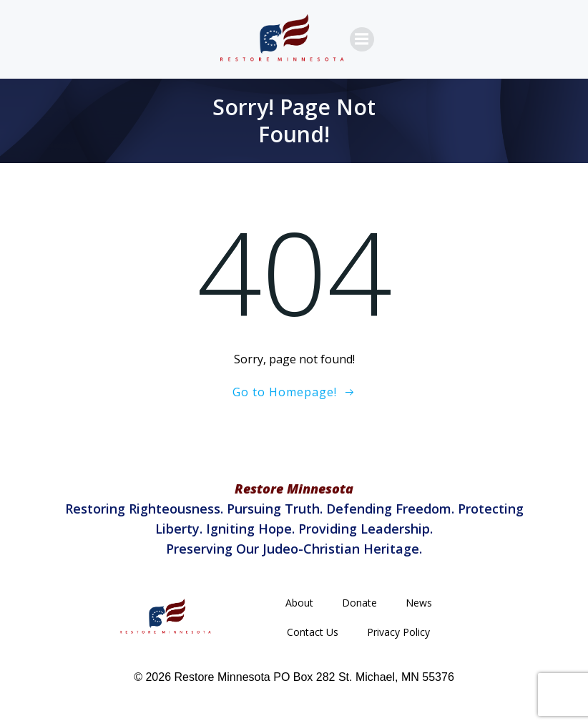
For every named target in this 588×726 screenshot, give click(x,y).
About (299, 603)
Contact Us (313, 632)
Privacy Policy (398, 632)
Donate (359, 603)
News (419, 603)
